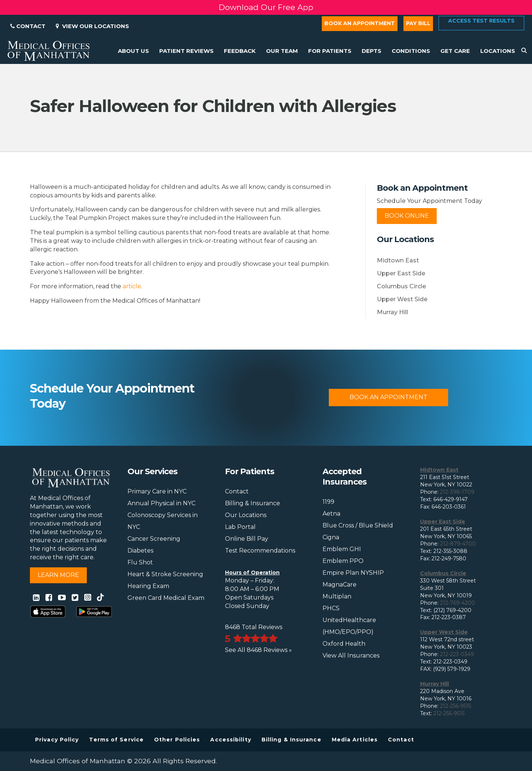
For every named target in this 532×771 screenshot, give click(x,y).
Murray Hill (393, 312)
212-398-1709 (457, 492)
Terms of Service (116, 740)
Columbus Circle (401, 286)
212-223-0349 (457, 654)
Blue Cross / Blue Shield (358, 525)
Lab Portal (240, 527)
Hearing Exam (148, 586)
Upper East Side (401, 273)
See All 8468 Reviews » (258, 650)
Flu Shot (140, 562)
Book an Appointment (360, 23)
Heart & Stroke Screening (165, 574)
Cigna (331, 537)
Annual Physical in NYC (161, 503)
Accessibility (231, 740)
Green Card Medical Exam (166, 598)
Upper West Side (402, 299)
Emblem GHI (342, 549)
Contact (28, 26)
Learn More (58, 575)
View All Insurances (351, 655)
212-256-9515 (456, 706)
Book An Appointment (388, 397)
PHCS (331, 608)
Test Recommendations (260, 551)
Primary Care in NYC (157, 491)
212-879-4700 (458, 544)
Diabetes (140, 551)
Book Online (407, 216)
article (132, 286)
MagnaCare (340, 585)
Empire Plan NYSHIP (353, 573)
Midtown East (398, 260)
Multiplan (337, 596)
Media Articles (355, 740)
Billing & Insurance (253, 503)
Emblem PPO (343, 561)
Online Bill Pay (247, 539)
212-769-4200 (458, 603)
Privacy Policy (57, 740)
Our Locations (246, 515)
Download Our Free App (266, 7)
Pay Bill (418, 23)
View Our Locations (92, 26)
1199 (328, 502)
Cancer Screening (154, 539)
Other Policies (177, 740)
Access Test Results (481, 21)
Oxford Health (344, 644)
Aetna (331, 514)
